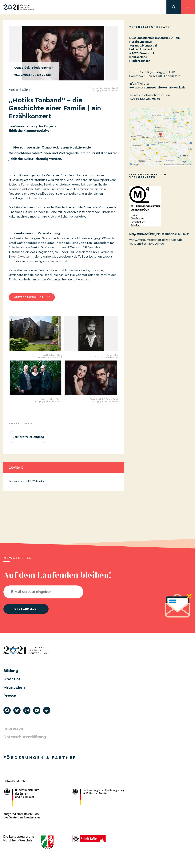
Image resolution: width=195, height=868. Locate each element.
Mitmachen (14, 687)
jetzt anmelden (26, 609)
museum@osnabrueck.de (147, 244)
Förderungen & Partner (40, 758)
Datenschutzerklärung (25, 737)
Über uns (12, 679)
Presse (10, 696)
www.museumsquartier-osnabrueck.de (157, 88)
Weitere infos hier (28, 297)
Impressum (14, 728)
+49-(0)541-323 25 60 (145, 99)
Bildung (11, 671)
